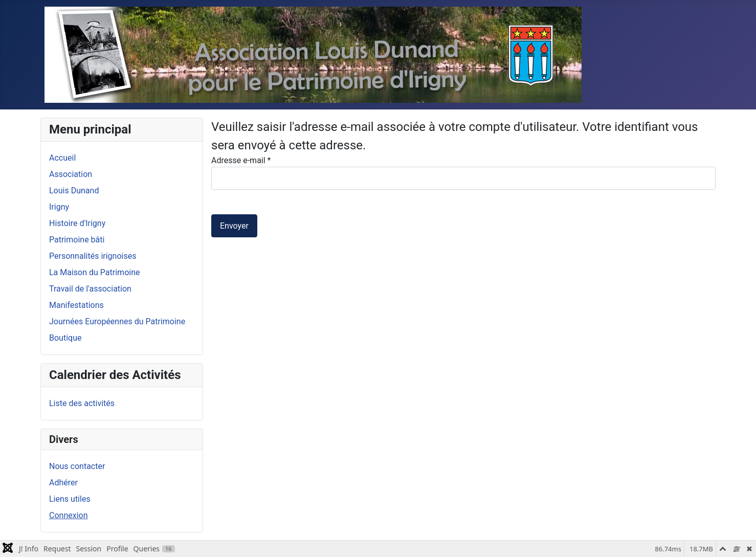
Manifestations (76, 305)
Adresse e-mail (241, 160)
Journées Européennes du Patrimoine (117, 321)
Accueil (62, 158)
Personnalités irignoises (93, 256)
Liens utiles (70, 499)
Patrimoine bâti (77, 240)
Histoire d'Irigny (77, 223)
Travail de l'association (90, 289)
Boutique (65, 338)
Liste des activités (82, 403)
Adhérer (63, 483)
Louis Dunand (74, 191)
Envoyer (234, 226)
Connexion (68, 515)
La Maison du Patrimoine (94, 272)
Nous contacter (77, 466)
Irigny (59, 207)
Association (71, 174)
